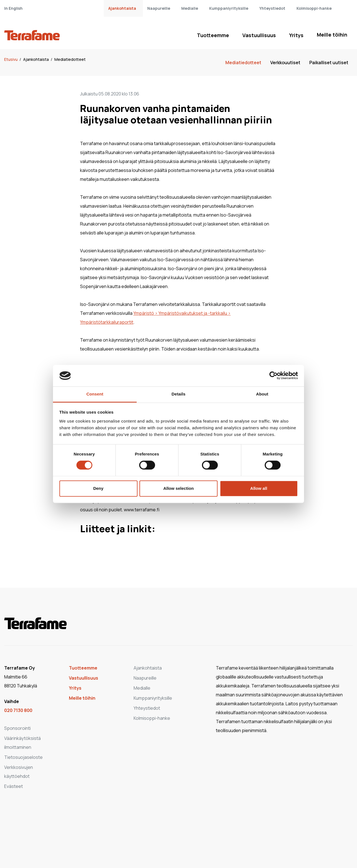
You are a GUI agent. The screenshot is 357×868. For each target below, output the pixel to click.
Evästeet (14, 786)
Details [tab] (178, 394)
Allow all (259, 488)
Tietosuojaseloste (23, 757)
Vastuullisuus (259, 35)
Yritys (296, 35)
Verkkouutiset (285, 63)
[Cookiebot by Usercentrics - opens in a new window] (273, 376)
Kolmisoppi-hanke (314, 8)
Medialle (190, 8)
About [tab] (262, 394)
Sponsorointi (17, 728)
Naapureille (159, 8)
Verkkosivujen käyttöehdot (19, 772)
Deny (98, 488)
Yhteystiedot (272, 8)
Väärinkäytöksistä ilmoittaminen (22, 743)
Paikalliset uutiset (329, 63)
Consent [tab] (95, 394)
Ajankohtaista (122, 8)
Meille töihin (332, 35)
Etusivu (11, 59)
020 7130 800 (18, 710)
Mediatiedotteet (70, 59)
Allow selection (178, 488)
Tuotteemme (213, 35)
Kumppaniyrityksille (229, 8)
